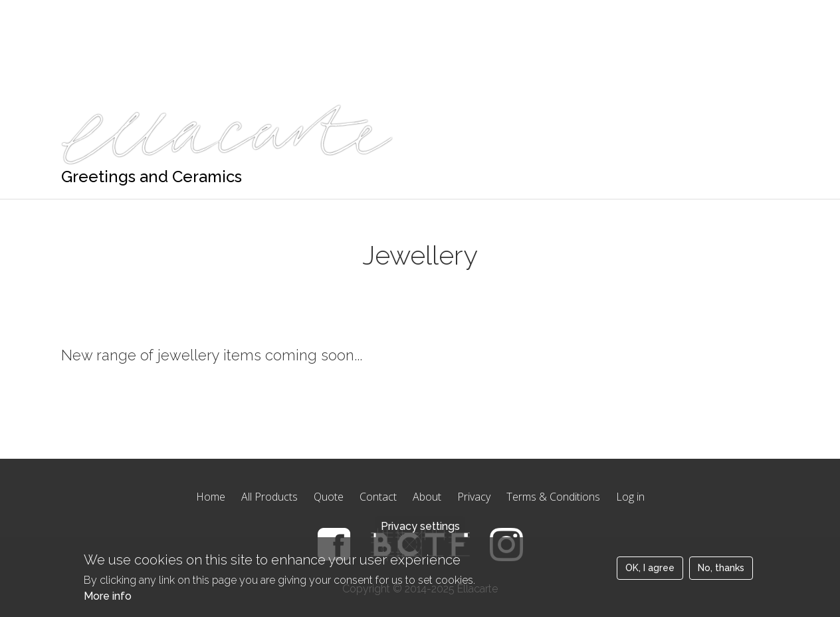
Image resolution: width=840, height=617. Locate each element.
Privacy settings (420, 535)
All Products (269, 497)
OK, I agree (650, 576)
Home (77, 17)
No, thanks (721, 576)
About (427, 497)
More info (108, 605)
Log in (630, 497)
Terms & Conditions (553, 497)
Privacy (474, 497)
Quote (200, 17)
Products (138, 17)
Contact (378, 497)
